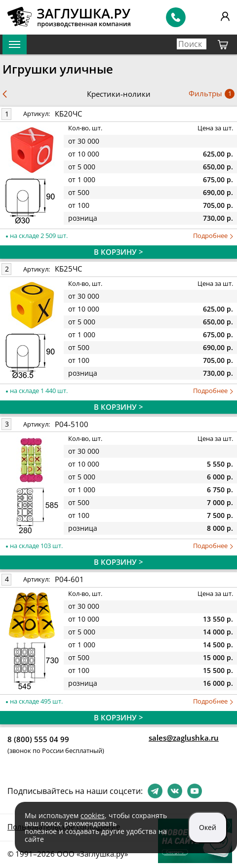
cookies (93, 815)
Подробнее (213, 236)
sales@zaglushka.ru (184, 738)
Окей (208, 827)
